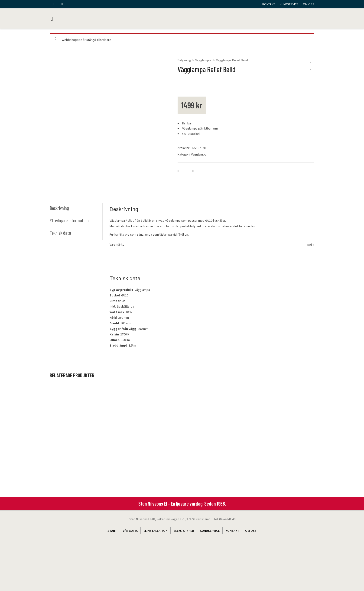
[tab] (76, 240)
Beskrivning (60, 240)
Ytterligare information (69, 253)
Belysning (184, 60)
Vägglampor (204, 60)
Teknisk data (61, 265)
